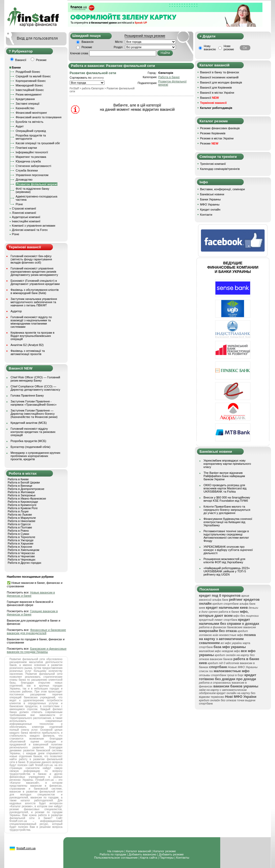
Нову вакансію (210, 48)
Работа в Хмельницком (24, 550)
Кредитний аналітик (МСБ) (29, 423)
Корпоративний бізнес (31, 81)
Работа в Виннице (20, 486)
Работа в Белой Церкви (24, 482)
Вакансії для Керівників (216, 87)
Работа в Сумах (19, 534)
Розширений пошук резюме (145, 36)
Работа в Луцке (18, 511)
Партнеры (167, 858)
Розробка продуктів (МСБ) (29, 441)
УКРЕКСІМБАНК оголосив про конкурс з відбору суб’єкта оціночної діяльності (228, 550)
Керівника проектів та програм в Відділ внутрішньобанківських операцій (33, 336)
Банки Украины (210, 199)
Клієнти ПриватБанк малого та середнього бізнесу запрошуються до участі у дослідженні (227, 510)
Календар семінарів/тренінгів (220, 169)
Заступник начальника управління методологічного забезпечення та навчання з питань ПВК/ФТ (34, 302)
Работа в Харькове (21, 543)
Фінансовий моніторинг (32, 113)
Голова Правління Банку (27, 395)
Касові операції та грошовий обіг (38, 143)
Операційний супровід (31, 131)
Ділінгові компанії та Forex (30, 230)
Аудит (20, 126)
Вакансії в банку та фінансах (220, 72)
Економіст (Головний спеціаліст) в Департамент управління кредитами (35, 282)
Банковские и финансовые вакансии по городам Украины (37, 650)
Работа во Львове (20, 515)
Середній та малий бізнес (33, 76)
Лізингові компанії (24, 213)
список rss (206, 671)
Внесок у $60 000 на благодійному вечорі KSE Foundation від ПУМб (227, 499)
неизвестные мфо (231, 635)
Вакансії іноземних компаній (219, 77)
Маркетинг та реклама (31, 157)
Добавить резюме (171, 854)
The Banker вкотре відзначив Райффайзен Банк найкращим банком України (224, 476)
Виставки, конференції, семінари (223, 189)
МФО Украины (210, 204)
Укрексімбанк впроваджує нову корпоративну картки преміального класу (227, 464)
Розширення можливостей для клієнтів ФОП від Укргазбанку (224, 561)
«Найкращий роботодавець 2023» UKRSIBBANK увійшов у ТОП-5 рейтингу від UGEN (227, 571)
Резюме (87, 47)
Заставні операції (28, 104)
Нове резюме (229, 48)
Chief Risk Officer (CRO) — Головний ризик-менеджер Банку (35, 379)
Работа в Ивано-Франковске (27, 498)
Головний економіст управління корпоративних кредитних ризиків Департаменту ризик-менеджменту (34, 272)
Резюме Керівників (213, 133)
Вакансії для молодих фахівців (221, 82)
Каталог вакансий (139, 851)
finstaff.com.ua (26, 848)
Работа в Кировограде (23, 502)
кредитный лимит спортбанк (218, 620)
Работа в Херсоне (20, 547)
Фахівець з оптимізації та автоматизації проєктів (28, 352)
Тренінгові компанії (213, 164)
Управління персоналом (32, 175)
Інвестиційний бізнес (30, 90)
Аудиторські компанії (26, 217)
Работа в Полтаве (20, 527)
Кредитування (25, 99)
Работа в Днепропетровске (26, 489)
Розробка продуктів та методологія (31, 137)
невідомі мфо (231, 651)
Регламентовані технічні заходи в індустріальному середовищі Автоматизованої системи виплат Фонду (226, 536)
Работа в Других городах (25, 563)
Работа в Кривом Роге (23, 508)
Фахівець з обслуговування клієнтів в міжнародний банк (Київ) (35, 291)
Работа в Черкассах (21, 553)
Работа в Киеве (18, 479)
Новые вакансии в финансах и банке (31, 594)
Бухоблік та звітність (30, 122)
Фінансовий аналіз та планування (39, 117)
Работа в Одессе (19, 524)
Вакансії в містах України (217, 93)
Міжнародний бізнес (29, 85)
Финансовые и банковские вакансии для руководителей (36, 631)
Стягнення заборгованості (34, 166)
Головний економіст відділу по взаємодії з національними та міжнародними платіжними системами (31, 322)
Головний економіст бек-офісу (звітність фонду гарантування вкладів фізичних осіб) (31, 259)
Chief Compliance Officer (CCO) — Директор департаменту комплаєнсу (36, 388)
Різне (19, 204)
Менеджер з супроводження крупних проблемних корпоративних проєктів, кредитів (36, 456)
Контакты (183, 858)
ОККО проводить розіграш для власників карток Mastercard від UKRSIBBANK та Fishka (225, 488)
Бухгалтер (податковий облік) (31, 447)
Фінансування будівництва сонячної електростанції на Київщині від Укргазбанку (228, 522)
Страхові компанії (24, 208)
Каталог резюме (165, 851)
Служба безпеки (27, 170)
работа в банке (229, 612)
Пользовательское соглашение (116, 858)
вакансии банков (221, 659)
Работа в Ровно (18, 531)
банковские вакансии (242, 627)
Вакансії (210, 98)
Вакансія (88, 42)
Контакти (206, 215)
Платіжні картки (26, 148)
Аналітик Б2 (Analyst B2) (27, 345)
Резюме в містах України (217, 138)
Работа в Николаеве (22, 521)
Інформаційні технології (32, 152)
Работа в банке (169, 77)
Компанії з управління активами (34, 226)
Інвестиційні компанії (26, 221)
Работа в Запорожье (22, 495)
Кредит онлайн (210, 210)
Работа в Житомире (21, 492)
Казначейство (25, 108)
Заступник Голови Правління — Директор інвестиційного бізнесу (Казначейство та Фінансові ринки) (34, 414)
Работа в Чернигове (21, 556)
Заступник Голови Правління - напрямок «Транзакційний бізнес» (34, 403)
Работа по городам (113, 854)
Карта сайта (149, 858)
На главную (116, 851)
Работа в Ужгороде (21, 540)
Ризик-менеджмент (29, 94)
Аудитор (16, 311)
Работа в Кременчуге (22, 505)
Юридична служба (28, 161)
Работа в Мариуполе (22, 518)
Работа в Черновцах (22, 559)
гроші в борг (235, 675)
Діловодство (24, 180)
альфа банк (220, 600)
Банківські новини (212, 194)
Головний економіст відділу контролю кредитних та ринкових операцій (33, 432)
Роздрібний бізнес (28, 72)
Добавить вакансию (142, 854)
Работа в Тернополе (22, 537)
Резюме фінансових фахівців (220, 128)
